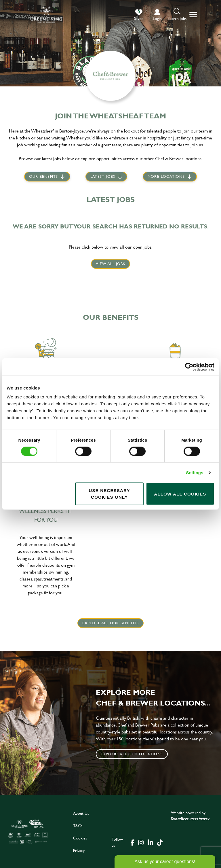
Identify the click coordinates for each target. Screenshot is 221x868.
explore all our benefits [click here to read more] (111, 623)
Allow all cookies (180, 494)
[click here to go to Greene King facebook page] (133, 842)
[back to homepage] (46, 15)
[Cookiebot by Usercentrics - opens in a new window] (189, 367)
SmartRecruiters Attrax (190, 819)
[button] (177, 15)
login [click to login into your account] (157, 18)
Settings (195, 472)
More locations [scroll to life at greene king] (166, 177)
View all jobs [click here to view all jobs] (110, 264)
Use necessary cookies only (109, 494)
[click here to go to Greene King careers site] (28, 832)
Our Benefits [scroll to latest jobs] (43, 177)
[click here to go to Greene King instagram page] (141, 842)
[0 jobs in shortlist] (139, 15)
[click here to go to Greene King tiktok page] (160, 842)
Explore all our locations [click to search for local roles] (132, 754)
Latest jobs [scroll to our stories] (103, 177)
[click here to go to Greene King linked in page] (150, 842)
